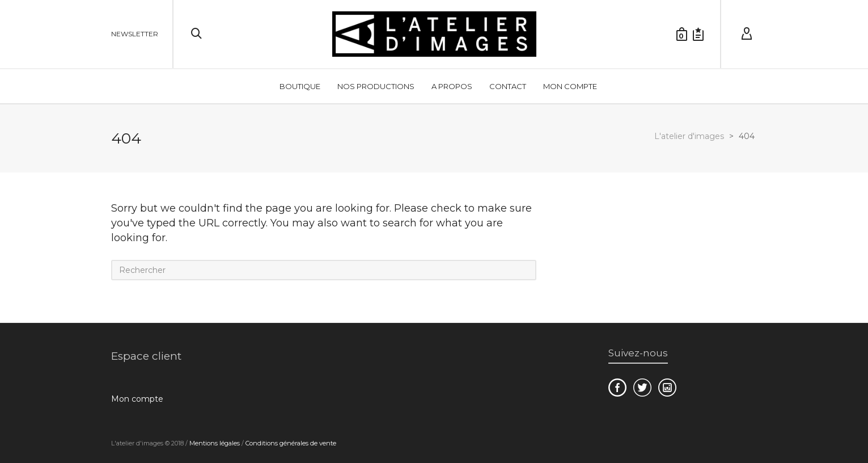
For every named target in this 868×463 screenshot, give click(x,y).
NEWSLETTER (135, 34)
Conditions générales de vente (291, 443)
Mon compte (137, 399)
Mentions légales (215, 443)
